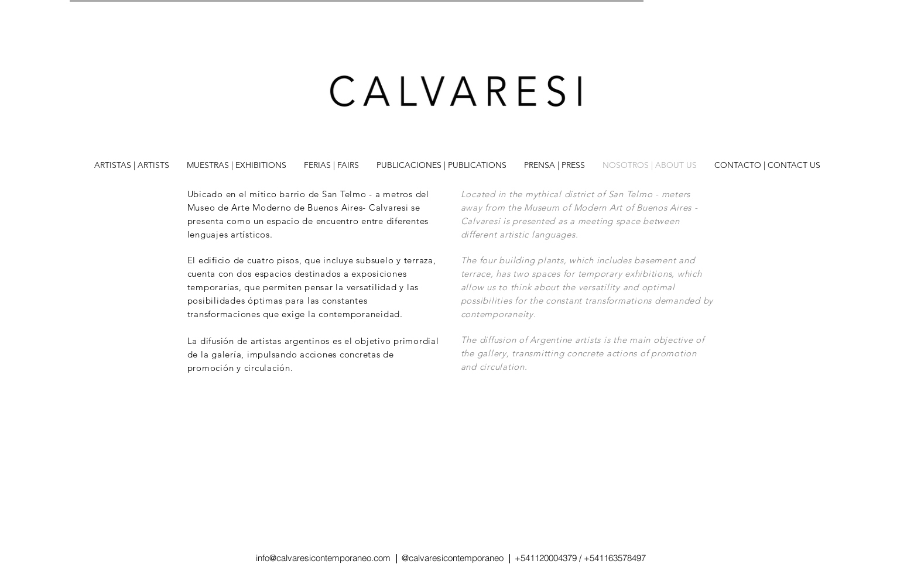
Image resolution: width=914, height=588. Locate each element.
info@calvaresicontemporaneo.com (324, 558)
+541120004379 (546, 558)
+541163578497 (615, 558)
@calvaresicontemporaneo (455, 558)
